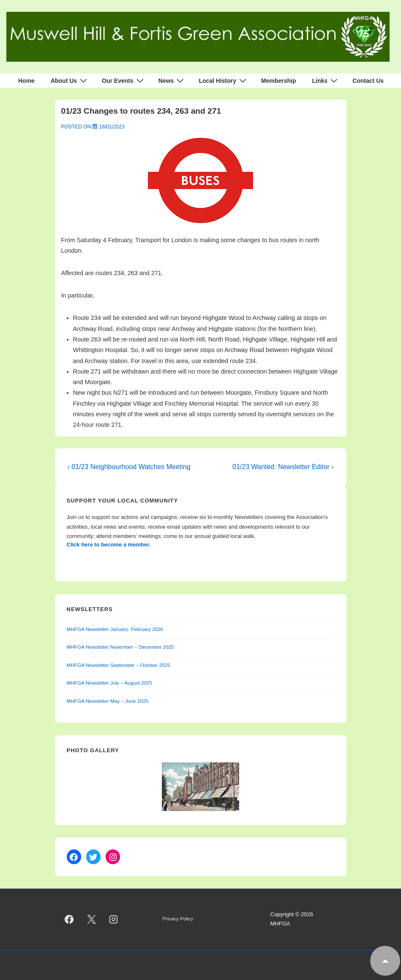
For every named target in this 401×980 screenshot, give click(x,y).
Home (26, 81)
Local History (224, 81)
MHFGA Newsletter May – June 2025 (108, 701)
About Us (70, 81)
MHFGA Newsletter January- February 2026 (115, 629)
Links (326, 81)
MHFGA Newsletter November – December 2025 (120, 647)
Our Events (124, 81)
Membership (278, 81)
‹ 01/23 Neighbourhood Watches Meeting (129, 467)
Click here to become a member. (109, 545)
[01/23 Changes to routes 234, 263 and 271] (112, 127)
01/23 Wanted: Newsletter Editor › (283, 467)
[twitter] (91, 919)
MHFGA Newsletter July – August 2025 (110, 683)
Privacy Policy (178, 919)
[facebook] (69, 919)
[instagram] (114, 919)
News (172, 81)
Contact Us (368, 81)
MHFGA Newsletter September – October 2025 (119, 665)
